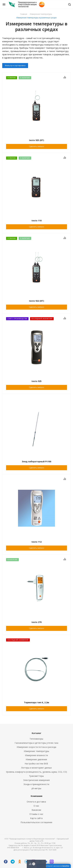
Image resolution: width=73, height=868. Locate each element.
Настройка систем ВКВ (36, 764)
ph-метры (36, 788)
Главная (24, 14)
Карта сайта (36, 818)
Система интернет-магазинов (54, 866)
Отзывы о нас (36, 814)
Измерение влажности (36, 755)
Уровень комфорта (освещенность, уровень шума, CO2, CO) (36, 772)
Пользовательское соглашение (36, 822)
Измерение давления (36, 759)
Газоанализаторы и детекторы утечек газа (36, 743)
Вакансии (36, 810)
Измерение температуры (36, 751)
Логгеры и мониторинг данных (36, 768)
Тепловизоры (36, 739)
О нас (36, 806)
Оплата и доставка (36, 802)
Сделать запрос (36, 146)
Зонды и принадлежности (36, 784)
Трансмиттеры (36, 776)
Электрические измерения (36, 780)
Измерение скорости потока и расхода (36, 747)
